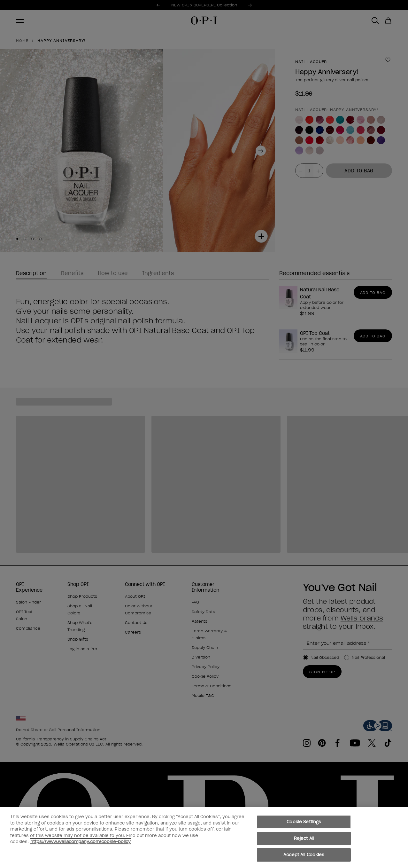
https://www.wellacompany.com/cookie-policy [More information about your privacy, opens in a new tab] (81, 845)
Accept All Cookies (304, 859)
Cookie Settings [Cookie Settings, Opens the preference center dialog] (304, 826)
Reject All (304, 842)
